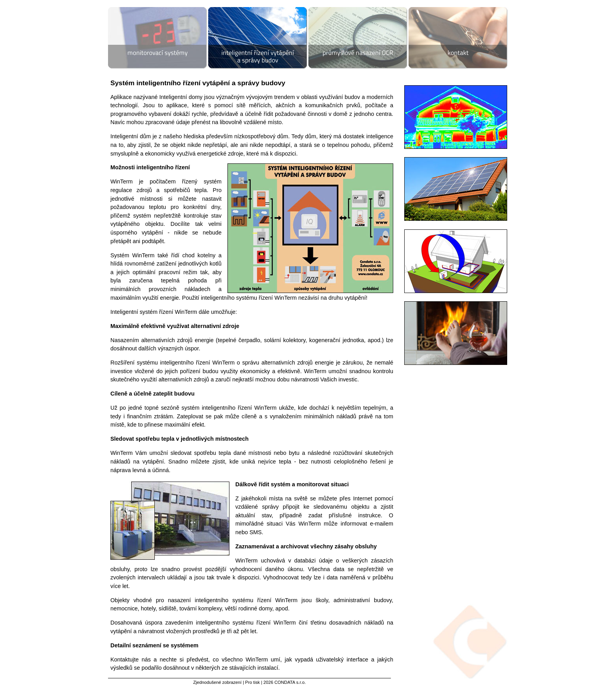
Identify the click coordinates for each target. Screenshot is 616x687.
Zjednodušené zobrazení (217, 682)
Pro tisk (252, 682)
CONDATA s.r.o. (290, 682)
